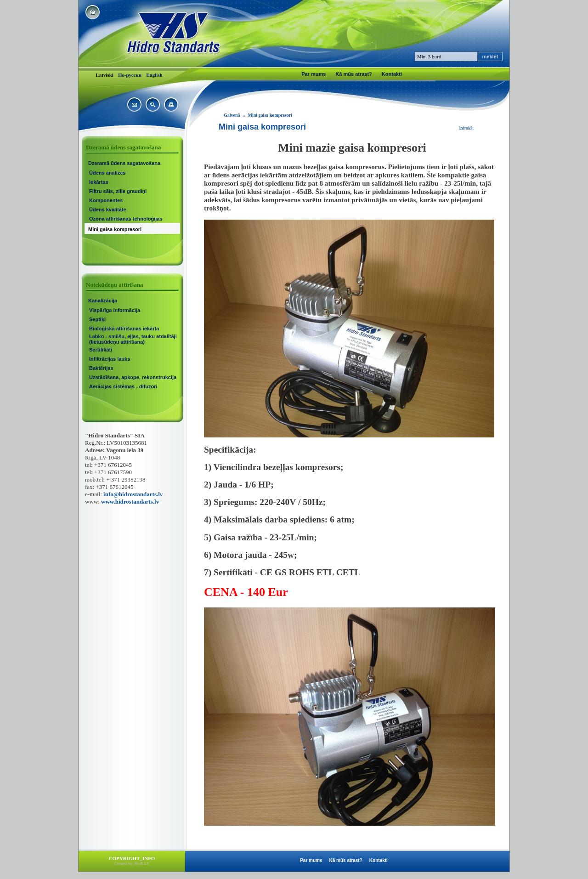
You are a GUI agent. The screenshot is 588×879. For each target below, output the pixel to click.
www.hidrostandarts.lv (130, 502)
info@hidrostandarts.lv (133, 494)
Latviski (105, 75)
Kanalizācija (103, 301)
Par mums (314, 74)
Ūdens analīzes (107, 173)
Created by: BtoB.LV (132, 863)
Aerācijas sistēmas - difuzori (123, 386)
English (154, 75)
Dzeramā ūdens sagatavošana (124, 163)
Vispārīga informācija (115, 310)
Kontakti (392, 74)
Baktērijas (101, 368)
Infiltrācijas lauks (110, 359)
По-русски (130, 75)
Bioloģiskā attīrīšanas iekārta (124, 329)
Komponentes (106, 200)
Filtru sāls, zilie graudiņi (118, 191)
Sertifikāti (101, 350)
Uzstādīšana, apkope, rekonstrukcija (133, 377)
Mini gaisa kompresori (115, 229)
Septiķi (97, 319)
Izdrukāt (466, 128)
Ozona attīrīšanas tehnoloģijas (126, 219)
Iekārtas (99, 182)
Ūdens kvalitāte (108, 210)
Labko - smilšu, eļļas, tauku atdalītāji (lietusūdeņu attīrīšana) (133, 339)
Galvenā (232, 115)
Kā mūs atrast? (353, 74)
